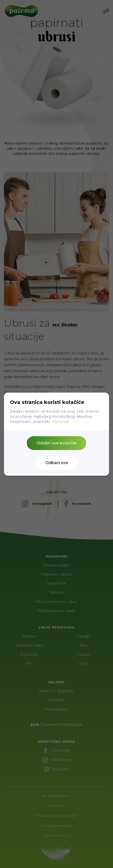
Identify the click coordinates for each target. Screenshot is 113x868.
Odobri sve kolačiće (56, 443)
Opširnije (61, 422)
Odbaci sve (57, 463)
